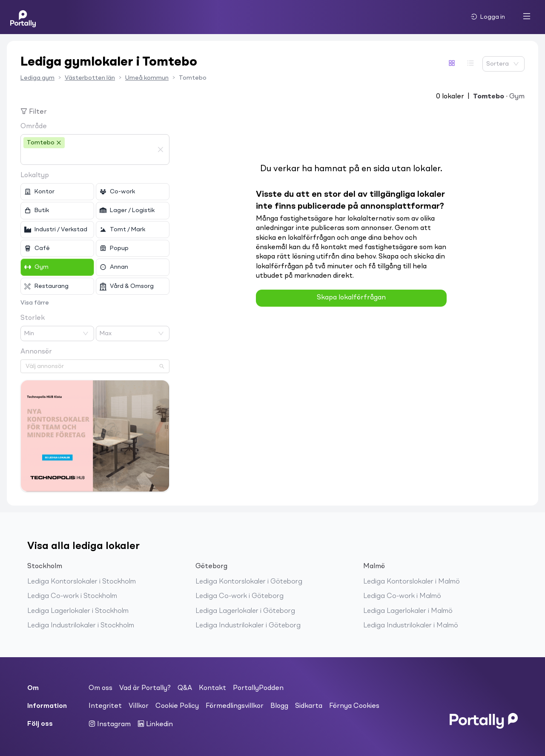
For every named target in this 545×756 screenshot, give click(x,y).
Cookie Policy (177, 706)
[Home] (23, 17)
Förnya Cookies (354, 706)
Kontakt (212, 688)
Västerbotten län (90, 78)
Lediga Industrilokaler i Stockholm (81, 626)
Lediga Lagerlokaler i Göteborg (245, 611)
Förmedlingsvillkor (235, 706)
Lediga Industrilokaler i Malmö (411, 626)
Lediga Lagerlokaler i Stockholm (78, 611)
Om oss (100, 688)
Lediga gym (37, 78)
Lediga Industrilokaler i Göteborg (248, 626)
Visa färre (35, 303)
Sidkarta (309, 706)
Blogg (279, 706)
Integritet (105, 706)
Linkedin (155, 724)
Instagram (110, 724)
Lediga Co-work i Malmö (402, 596)
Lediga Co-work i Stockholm (72, 596)
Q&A (185, 688)
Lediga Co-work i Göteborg (240, 596)
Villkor (139, 706)
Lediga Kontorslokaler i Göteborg (249, 582)
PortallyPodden (258, 688)
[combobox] (89, 157)
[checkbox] (57, 192)
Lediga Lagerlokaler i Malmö (408, 611)
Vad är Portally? (145, 688)
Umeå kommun (147, 78)
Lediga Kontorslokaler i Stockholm (82, 582)
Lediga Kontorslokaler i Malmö (412, 582)
